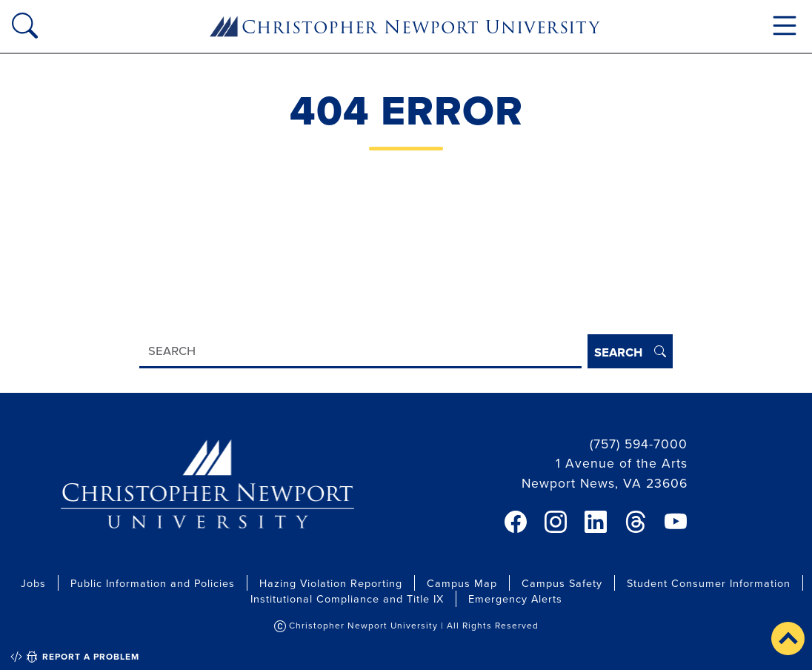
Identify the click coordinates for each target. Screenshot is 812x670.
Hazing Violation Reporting (331, 583)
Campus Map (462, 583)
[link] (516, 522)
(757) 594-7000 (639, 444)
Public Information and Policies (153, 583)
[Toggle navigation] (785, 26)
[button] (788, 639)
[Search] (360, 352)
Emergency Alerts (515, 598)
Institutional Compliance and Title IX (347, 598)
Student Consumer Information (709, 583)
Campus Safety (562, 583)
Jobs (33, 583)
